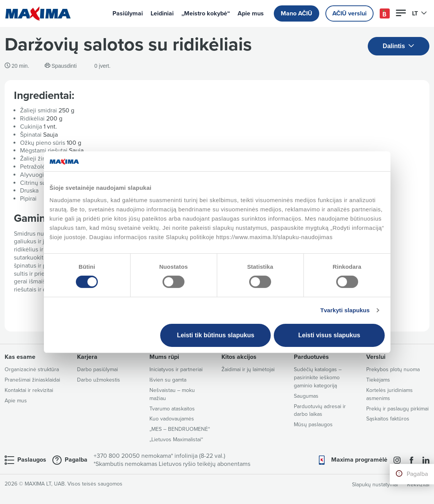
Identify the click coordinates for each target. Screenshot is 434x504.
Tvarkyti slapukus (345, 310)
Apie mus (251, 13)
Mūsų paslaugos (313, 424)
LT (420, 13)
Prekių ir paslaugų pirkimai (397, 409)
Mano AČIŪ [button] (297, 13)
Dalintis (399, 46)
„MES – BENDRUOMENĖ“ (180, 429)
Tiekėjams (378, 380)
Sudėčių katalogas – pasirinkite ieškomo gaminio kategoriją (318, 378)
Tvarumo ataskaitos (172, 409)
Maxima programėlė (359, 460)
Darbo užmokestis (99, 380)
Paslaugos (32, 460)
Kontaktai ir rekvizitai (29, 390)
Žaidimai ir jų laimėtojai (248, 369)
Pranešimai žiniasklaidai (32, 380)
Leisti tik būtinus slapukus (215, 335)
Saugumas (306, 396)
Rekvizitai (418, 485)
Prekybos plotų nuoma (393, 369)
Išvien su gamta (168, 380)
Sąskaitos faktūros (388, 419)
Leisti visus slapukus (329, 335)
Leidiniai (162, 13)
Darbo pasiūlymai (97, 369)
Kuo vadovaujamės (172, 419)
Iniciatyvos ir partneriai (176, 369)
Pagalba (417, 474)
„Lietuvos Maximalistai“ (176, 440)
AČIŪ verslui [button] (349, 13)
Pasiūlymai (128, 13)
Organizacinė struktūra (32, 369)
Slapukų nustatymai (375, 485)
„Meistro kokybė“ (206, 13)
